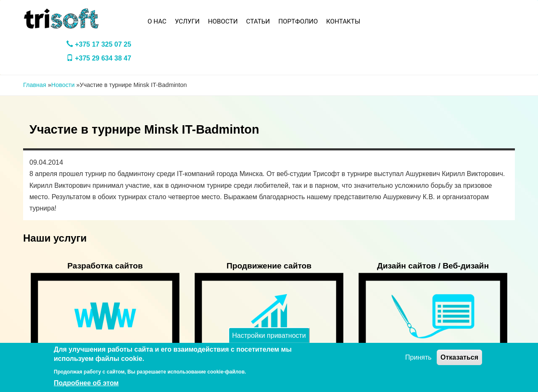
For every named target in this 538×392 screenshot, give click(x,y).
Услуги (187, 21)
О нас (157, 21)
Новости (223, 21)
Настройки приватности (269, 335)
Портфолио (298, 21)
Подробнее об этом (86, 383)
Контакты (343, 21)
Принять (418, 357)
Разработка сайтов (105, 266)
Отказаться (459, 357)
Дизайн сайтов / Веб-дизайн (433, 266)
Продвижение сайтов (269, 266)
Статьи (258, 21)
